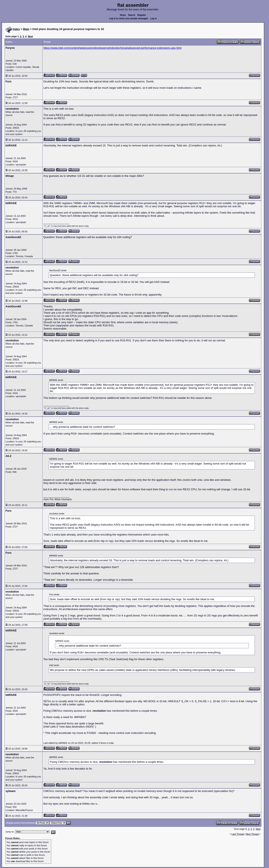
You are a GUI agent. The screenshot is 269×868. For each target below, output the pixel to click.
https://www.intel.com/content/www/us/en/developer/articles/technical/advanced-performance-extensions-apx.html (112, 48)
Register (142, 15)
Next (30, 36)
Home (123, 15)
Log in (154, 18)
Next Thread (252, 834)
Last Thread (238, 834)
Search (132, 15)
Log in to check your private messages (129, 18)
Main (26, 29)
